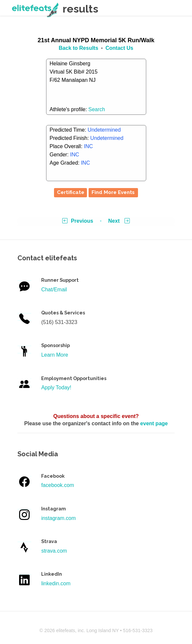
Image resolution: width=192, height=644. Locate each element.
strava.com (54, 551)
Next (119, 221)
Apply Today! (56, 387)
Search (97, 109)
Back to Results (78, 48)
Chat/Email (54, 290)
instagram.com (58, 518)
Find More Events (113, 192)
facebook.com (58, 485)
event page (154, 423)
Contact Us (119, 48)
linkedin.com (56, 583)
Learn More (55, 355)
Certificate (71, 192)
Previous (78, 221)
